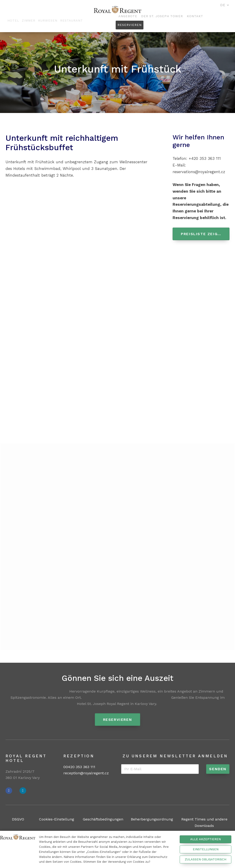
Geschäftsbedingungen (103, 819)
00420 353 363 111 (79, 767)
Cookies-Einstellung (57, 819)
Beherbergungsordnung (152, 819)
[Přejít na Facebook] (9, 791)
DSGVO (18, 819)
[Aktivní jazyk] (225, 5)
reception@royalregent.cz (86, 773)
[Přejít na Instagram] (23, 791)
